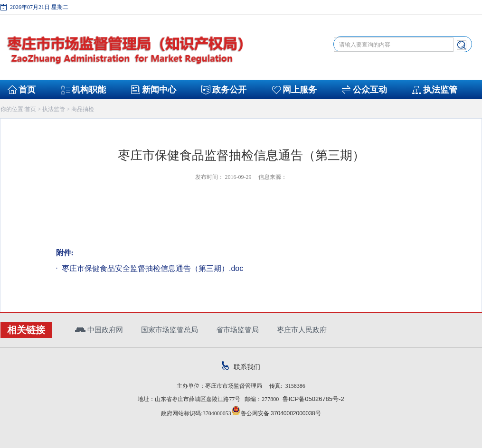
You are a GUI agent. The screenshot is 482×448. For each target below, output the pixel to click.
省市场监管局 (237, 330)
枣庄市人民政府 (302, 330)
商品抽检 (83, 109)
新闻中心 (159, 90)
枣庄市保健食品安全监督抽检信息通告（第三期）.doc (152, 268)
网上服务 (300, 90)
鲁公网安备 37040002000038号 (276, 413)
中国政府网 (99, 330)
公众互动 (370, 90)
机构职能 (89, 90)
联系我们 (241, 367)
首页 (27, 90)
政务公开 (229, 90)
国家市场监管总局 (170, 330)
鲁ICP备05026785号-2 (311, 399)
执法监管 (440, 90)
